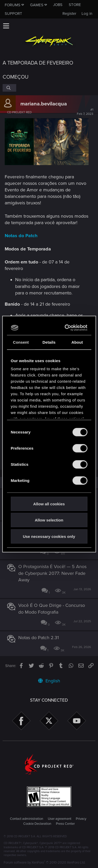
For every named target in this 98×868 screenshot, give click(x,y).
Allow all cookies (49, 504)
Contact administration (27, 819)
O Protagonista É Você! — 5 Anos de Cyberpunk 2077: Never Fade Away (52, 573)
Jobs (58, 5)
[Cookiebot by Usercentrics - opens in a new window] (67, 328)
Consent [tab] (21, 342)
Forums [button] (13, 5)
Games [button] (37, 5)
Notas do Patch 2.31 (39, 638)
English (49, 681)
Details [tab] (49, 342)
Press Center (65, 824)
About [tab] (77, 342)
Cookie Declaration (37, 824)
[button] (6, 26)
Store (75, 5)
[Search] (9, 88)
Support (13, 14)
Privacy (81, 819)
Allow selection (49, 520)
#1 (85, 112)
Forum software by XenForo (45, 863)
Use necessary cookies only (49, 536)
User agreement (60, 819)
